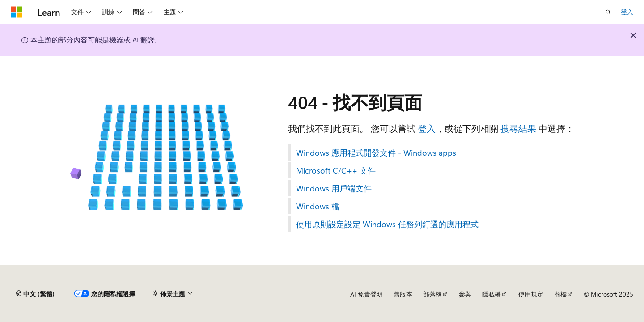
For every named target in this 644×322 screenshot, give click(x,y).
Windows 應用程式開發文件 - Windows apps (376, 153)
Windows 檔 (318, 206)
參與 (465, 294)
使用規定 (531, 294)
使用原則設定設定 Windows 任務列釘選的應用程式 (387, 224)
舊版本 (403, 294)
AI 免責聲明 (366, 294)
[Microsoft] (17, 12)
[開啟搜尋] (608, 12)
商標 (560, 294)
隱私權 (491, 294)
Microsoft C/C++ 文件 (336, 170)
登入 (627, 12)
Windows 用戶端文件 (334, 188)
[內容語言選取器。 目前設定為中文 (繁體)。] (35, 294)
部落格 (432, 294)
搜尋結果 (518, 128)
